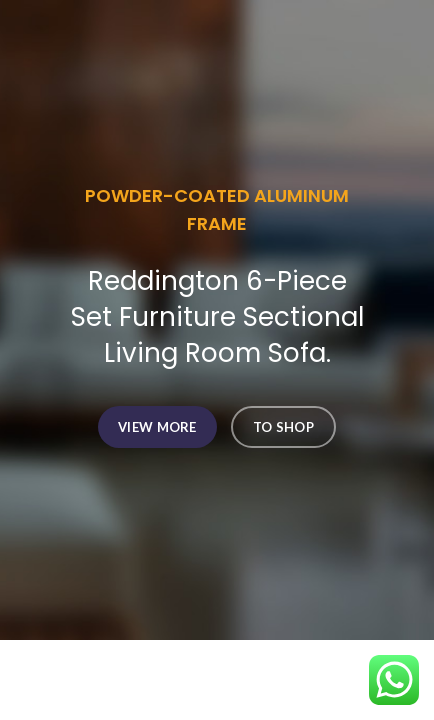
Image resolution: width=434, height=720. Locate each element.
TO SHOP (283, 427)
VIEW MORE (157, 427)
